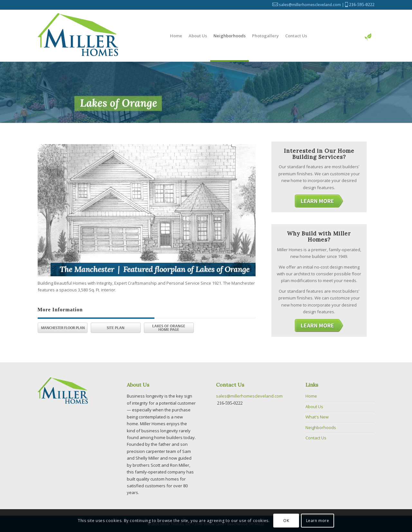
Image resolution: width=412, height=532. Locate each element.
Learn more (318, 521)
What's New (317, 417)
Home (311, 396)
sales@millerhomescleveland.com (310, 5)
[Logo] (78, 36)
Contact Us (316, 438)
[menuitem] (176, 36)
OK (286, 521)
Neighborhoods (321, 427)
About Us (314, 407)
